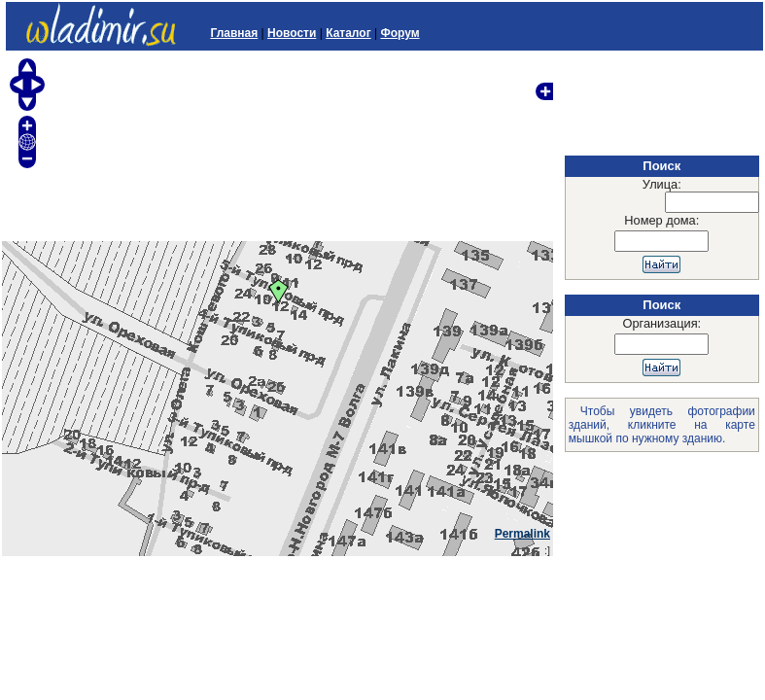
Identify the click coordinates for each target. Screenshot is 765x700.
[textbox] (712, 202)
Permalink (522, 534)
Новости (292, 33)
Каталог (348, 33)
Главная (234, 33)
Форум (400, 33)
